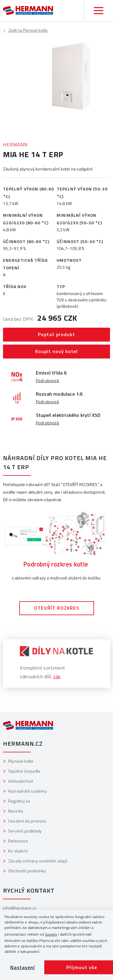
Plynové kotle (28, 31)
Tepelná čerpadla (24, 771)
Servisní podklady (25, 831)
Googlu (51, 934)
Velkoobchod (20, 781)
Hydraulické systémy (27, 791)
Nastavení (23, 967)
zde (57, 677)
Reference (18, 841)
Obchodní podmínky (27, 871)
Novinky (16, 811)
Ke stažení (18, 851)
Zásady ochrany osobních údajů (38, 861)
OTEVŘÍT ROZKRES (57, 608)
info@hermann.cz (20, 908)
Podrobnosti (47, 380)
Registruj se (19, 801)
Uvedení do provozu (27, 821)
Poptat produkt (56, 334)
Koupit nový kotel (56, 351)
